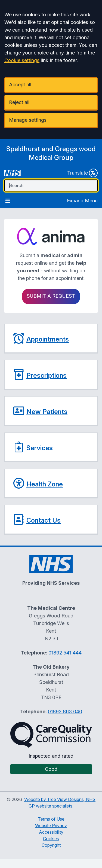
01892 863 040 (65, 712)
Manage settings (28, 120)
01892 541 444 (65, 653)
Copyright (51, 845)
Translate (82, 173)
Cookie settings (22, 60)
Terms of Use (51, 819)
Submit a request (51, 296)
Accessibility (51, 832)
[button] (51, 339)
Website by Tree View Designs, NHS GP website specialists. (60, 803)
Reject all (19, 102)
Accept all (20, 85)
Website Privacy (51, 826)
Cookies (51, 839)
